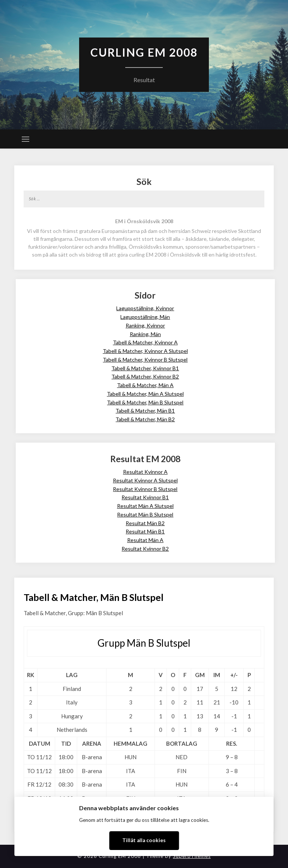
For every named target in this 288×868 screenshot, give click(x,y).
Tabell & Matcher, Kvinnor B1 (145, 368)
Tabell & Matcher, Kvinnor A (145, 342)
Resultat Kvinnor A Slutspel (145, 480)
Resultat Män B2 (145, 523)
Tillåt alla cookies (144, 840)
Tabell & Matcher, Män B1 (145, 411)
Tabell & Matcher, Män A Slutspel (145, 394)
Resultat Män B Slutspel (145, 514)
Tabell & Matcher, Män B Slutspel (145, 402)
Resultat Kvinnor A (145, 472)
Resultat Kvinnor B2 (145, 549)
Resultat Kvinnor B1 (145, 497)
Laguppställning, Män (145, 317)
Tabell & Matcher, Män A (145, 385)
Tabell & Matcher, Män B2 (145, 419)
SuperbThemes (192, 856)
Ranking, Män (145, 334)
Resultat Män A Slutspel (145, 506)
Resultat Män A (145, 540)
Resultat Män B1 (145, 531)
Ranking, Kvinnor (145, 325)
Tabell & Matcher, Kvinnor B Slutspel (145, 360)
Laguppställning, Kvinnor (145, 308)
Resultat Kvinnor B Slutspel (145, 489)
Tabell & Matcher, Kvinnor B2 (145, 376)
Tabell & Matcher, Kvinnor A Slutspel (145, 351)
